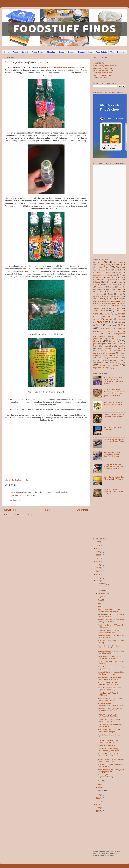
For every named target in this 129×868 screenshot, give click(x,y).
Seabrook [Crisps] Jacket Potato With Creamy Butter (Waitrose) (113, 491)
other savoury (109, 353)
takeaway (114, 363)
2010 (98, 804)
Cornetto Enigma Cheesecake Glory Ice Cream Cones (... (111, 673)
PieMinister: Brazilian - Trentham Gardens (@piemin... (110, 631)
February (101, 787)
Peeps (120, 294)
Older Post (82, 510)
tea (123, 363)
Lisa (12, 489)
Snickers (102, 306)
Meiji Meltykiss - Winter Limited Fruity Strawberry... (109, 720)
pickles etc (121, 355)
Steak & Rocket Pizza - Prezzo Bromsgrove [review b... (109, 736)
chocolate (103, 322)
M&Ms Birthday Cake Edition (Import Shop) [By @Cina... (111, 771)
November (102, 587)
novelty (96, 353)
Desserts (121, 52)
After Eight (97, 262)
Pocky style (116, 296)
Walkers (105, 311)
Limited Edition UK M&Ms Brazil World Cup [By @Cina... (109, 657)
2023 (98, 552)
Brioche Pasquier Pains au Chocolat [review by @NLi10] (111, 760)
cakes (96, 319)
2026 (98, 542)
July (100, 600)
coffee (96, 325)
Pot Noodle (111, 299)
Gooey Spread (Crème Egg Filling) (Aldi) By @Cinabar (114, 478)
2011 (98, 801)
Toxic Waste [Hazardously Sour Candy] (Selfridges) (113, 403)
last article (24, 269)
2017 (98, 571)
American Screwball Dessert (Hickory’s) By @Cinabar (114, 416)
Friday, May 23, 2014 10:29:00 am (23, 495)
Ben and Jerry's (119, 262)
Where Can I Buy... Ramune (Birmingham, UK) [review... (109, 684)
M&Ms (122, 285)
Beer (90, 52)
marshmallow (108, 346)
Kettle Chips (109, 282)
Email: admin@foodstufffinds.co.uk (106, 66)
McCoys (100, 289)
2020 (98, 561)
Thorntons (97, 308)
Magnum (100, 287)
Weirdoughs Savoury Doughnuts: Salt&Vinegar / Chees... (110, 710)
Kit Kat (96, 284)
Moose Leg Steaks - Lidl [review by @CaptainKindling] (110, 776)
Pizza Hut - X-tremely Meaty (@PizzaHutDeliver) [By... (108, 715)
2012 (98, 798)
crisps (121, 325)
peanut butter (107, 355)
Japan (112, 280)
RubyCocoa (101, 304)
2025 (98, 545)
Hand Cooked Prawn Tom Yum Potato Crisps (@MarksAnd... (109, 610)
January (101, 791)
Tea (112, 52)
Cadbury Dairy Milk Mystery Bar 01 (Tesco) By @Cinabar (114, 441)
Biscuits (81, 52)
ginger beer (120, 334)
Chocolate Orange (102, 267)
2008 (98, 811)
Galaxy (109, 273)
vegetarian (97, 368)
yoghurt (108, 368)
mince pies (121, 348)
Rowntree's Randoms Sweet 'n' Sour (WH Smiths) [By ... (111, 652)
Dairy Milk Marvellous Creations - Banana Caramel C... (110, 755)
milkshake (109, 348)
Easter (111, 270)
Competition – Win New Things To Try (112, 428)
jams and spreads (100, 344)
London (115, 285)
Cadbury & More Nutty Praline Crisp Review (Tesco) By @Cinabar (112, 454)
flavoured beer (104, 334)
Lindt (106, 285)
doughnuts (121, 329)
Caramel (116, 265)
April (100, 781)
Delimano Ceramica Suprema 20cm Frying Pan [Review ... (111, 621)
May (100, 606)
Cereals (71, 52)
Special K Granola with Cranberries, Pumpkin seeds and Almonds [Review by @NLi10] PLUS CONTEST (114, 393)
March (100, 784)
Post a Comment (14, 500)
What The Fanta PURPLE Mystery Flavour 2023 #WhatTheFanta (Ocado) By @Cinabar (114, 380)
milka (99, 348)
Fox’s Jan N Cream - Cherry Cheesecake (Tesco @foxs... (109, 750)
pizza (100, 358)
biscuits (121, 314)
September (102, 593)
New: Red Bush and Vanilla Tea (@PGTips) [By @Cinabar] (109, 678)
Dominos (102, 270)
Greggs (119, 273)
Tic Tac (108, 308)
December (102, 584)
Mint (120, 289)
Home (7, 52)
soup (114, 360)
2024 (98, 548)
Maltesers (111, 287)
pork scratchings (114, 358)
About (15, 52)
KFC (120, 280)
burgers (118, 317)
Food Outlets (101, 52)
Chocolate (51, 52)
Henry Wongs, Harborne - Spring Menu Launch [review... (110, 699)
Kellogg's (97, 282)
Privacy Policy (37, 52)
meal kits (121, 346)
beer (107, 314)
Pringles (122, 299)
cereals (109, 319)
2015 (98, 578)
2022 (98, 555)
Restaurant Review (118, 301)
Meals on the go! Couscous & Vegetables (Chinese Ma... (108, 741)
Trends (118, 308)
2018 (98, 568)
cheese (122, 319)
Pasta (110, 294)
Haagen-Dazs (98, 275)
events (111, 331)
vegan (115, 365)
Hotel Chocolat (112, 277)
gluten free (116, 336)
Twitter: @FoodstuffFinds (103, 73)
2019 (98, 565)
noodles (110, 351)
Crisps (62, 52)
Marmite (122, 287)
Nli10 (27, 480)
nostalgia (120, 351)
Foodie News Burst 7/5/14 (107, 745)
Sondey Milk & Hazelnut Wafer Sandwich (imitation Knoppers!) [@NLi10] (113, 467)
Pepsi (95, 296)
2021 (98, 558)
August (101, 597)
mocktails (100, 351)
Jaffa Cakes (101, 280)
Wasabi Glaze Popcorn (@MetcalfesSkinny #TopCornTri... (111, 704)
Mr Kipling (98, 292)
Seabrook (111, 303)
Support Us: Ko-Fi (100, 77)
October (101, 590)
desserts (105, 328)
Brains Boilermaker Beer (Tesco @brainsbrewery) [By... (109, 689)
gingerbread (102, 336)
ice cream (114, 341)
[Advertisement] (25, 449)
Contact (25, 52)
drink (22, 480)
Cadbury (101, 265)
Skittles (122, 303)
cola (109, 325)
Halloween (111, 275)
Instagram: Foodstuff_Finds (103, 70)
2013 (98, 795)
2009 (98, 808)
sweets (100, 363)
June (100, 603)
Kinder (120, 282)
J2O (123, 277)
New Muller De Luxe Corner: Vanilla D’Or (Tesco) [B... (111, 615)
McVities (111, 289)
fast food (121, 331)
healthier (112, 339)
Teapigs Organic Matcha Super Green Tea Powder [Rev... (109, 647)
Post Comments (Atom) (23, 515)
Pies (104, 296)
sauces (96, 360)
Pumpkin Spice (102, 301)
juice (114, 344)
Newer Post (10, 510)
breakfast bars (105, 317)
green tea (98, 339)
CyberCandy (15, 480)
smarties (106, 360)
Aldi (106, 262)
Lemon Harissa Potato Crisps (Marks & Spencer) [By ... (111, 636)
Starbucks (116, 306)
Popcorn (97, 299)
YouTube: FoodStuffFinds (103, 75)
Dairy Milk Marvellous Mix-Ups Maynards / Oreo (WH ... (109, 731)
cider (119, 322)
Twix (95, 311)
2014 (98, 581)
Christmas (120, 267)
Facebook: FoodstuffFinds (103, 68)
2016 (98, 574)
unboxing (103, 365)
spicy (123, 360)
